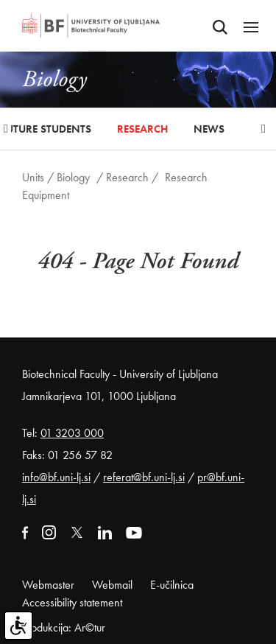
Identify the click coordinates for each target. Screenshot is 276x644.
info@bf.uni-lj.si (56, 477)
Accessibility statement (72, 602)
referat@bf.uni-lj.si (144, 477)
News (209, 129)
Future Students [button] (46, 129)
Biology (73, 177)
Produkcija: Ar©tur (64, 627)
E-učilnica (172, 585)
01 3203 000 (72, 433)
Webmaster (48, 585)
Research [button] (142, 129)
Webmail (112, 585)
